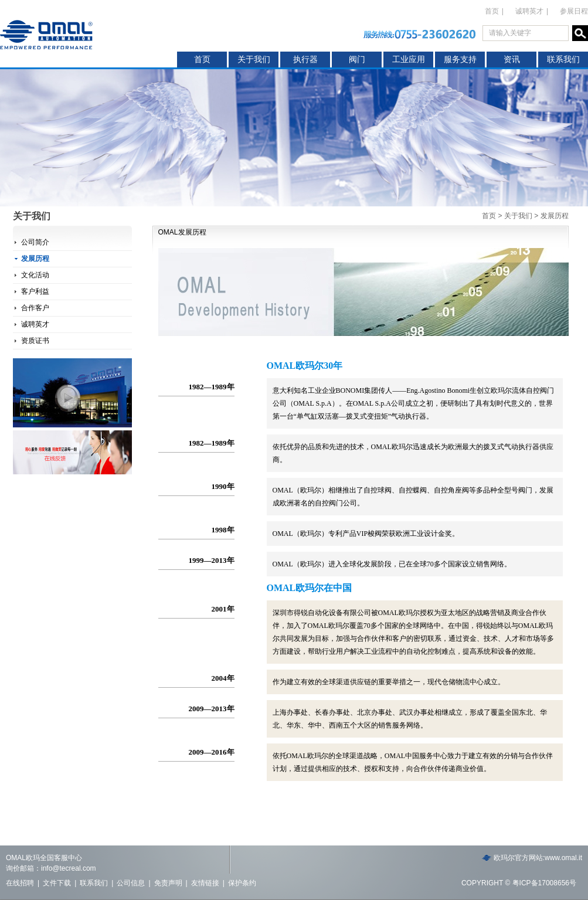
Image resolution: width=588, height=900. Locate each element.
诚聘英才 (529, 11)
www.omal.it (563, 858)
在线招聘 (20, 883)
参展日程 (574, 11)
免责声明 (168, 883)
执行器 (305, 60)
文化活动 (35, 275)
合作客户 (35, 308)
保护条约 (242, 883)
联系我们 (563, 60)
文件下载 (57, 883)
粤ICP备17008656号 (544, 883)
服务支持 (460, 60)
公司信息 (131, 883)
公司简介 (35, 242)
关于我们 (254, 60)
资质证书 (35, 341)
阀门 (357, 60)
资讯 (512, 60)
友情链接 (205, 883)
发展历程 (35, 259)
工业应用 (409, 60)
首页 (202, 60)
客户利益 (35, 291)
